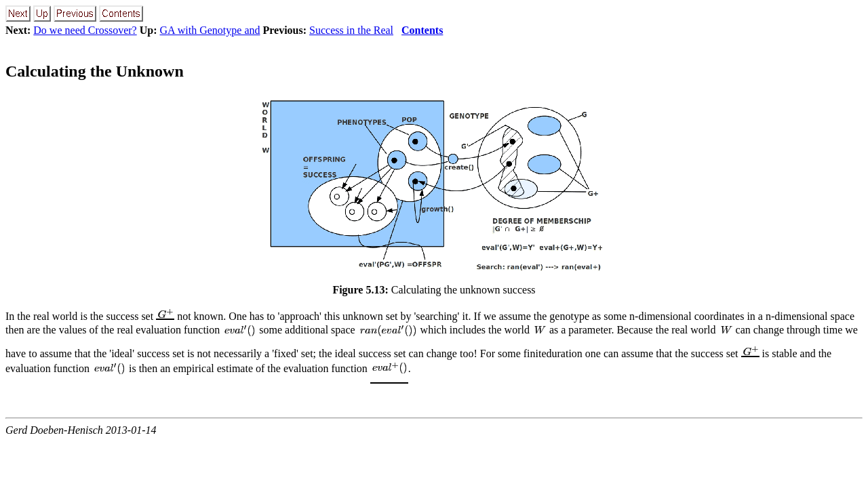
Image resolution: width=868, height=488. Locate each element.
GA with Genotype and (210, 30)
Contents (422, 30)
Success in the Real (351, 30)
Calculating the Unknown (95, 71)
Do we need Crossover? (85, 30)
